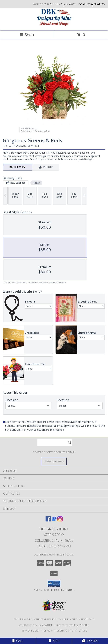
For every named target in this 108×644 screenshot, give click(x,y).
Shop (27, 35)
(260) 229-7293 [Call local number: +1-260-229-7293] (96, 4)
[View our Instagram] (60, 520)
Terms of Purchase (55, 631)
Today (36, 183)
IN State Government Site (72, 625)
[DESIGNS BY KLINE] (54, 26)
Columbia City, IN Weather (36, 625)
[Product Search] (55, 442)
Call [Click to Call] (18, 641)
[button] (54, 584)
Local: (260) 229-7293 (54, 546)
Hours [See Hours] (90, 641)
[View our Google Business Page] (54, 520)
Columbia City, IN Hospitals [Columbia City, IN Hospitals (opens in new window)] (77, 619)
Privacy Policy (30, 631)
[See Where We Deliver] (54, 461)
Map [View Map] (54, 641)
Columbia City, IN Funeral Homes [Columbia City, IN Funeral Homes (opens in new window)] (35, 619)
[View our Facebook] (48, 520)
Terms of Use (79, 631)
